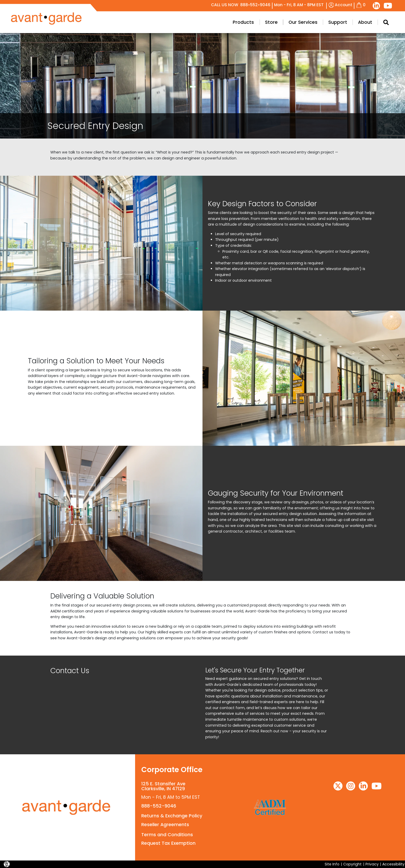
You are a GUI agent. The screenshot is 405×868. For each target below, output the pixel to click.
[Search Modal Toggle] (386, 22)
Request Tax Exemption (168, 843)
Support (338, 22)
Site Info (332, 864)
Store (271, 22)
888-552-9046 (159, 806)
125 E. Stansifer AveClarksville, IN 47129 (163, 786)
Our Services (303, 22)
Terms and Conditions (167, 835)
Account (341, 5)
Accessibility (393, 864)
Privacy (372, 864)
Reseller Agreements (165, 825)
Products (243, 22)
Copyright (352, 864)
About (365, 22)
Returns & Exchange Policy (172, 816)
